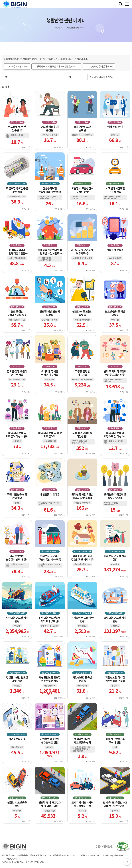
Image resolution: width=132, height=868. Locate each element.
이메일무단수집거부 (13, 859)
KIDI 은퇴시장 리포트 (19, 66)
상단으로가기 (127, 862)
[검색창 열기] (121, 4)
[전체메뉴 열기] (127, 4)
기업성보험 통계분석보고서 (100, 66)
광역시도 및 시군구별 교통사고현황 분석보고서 (58, 66)
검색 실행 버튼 (127, 77)
